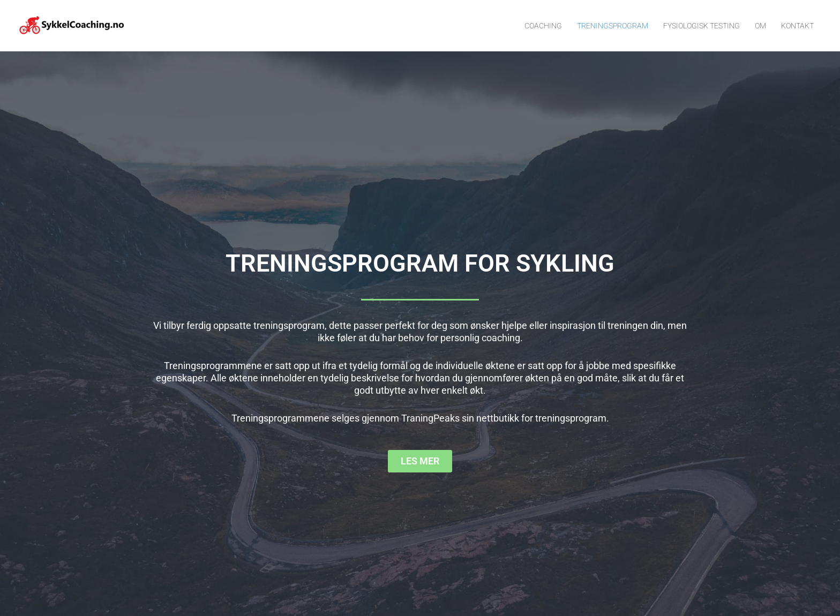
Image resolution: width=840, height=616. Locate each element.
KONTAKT (797, 26)
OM (760, 26)
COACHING (543, 26)
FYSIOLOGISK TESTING (702, 26)
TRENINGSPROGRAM (613, 26)
